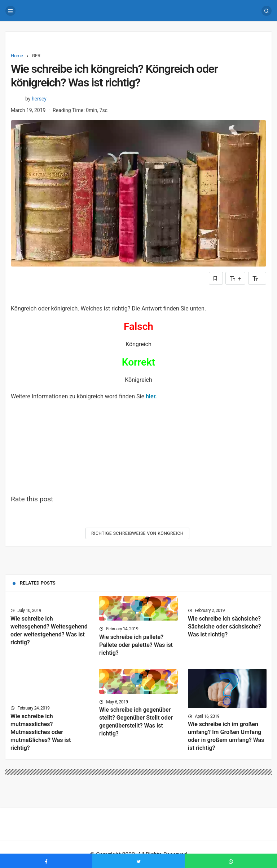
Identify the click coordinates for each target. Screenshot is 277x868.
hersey (39, 99)
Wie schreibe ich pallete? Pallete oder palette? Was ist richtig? (136, 645)
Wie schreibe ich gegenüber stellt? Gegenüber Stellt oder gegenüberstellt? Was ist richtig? (136, 722)
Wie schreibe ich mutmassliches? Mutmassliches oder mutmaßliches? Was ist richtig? (41, 732)
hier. (151, 396)
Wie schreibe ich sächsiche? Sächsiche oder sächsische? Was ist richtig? (225, 627)
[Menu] (10, 11)
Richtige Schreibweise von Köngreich (137, 533)
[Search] (267, 11)
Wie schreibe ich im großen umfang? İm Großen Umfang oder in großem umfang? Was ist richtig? (226, 736)
